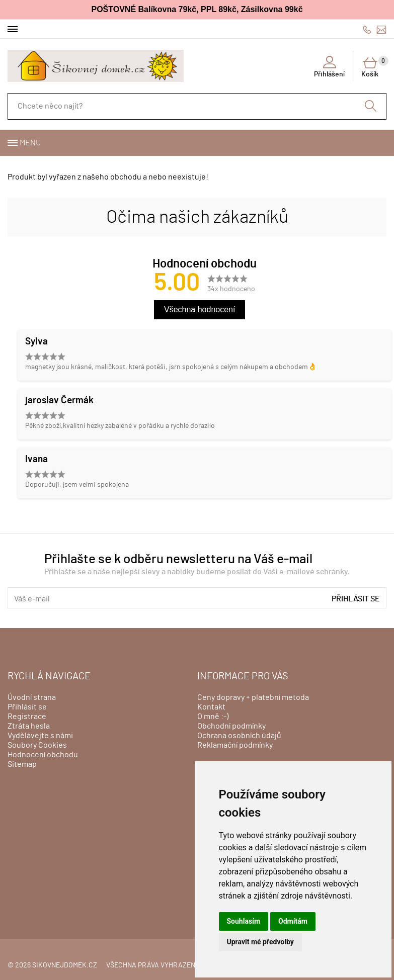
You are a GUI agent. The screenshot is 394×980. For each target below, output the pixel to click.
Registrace (27, 717)
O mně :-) (213, 717)
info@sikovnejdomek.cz (381, 29)
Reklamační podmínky (235, 745)
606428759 (367, 29)
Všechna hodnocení (200, 309)
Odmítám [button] (293, 921)
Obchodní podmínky (231, 726)
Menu (30, 143)
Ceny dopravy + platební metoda (253, 697)
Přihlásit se (356, 599)
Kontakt (211, 707)
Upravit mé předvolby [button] (260, 942)
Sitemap (22, 764)
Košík (374, 67)
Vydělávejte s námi (40, 736)
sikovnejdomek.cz (65, 965)
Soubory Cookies (37, 745)
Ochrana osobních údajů (239, 736)
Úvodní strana (32, 697)
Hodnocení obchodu (43, 755)
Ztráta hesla (29, 726)
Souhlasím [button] (244, 921)
